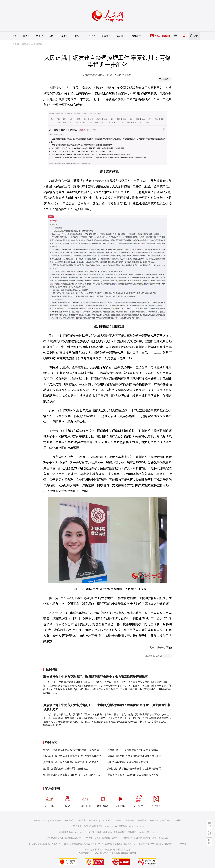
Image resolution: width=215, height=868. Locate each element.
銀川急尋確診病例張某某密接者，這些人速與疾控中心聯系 (74, 775)
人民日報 (49, 801)
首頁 (14, 36)
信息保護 (167, 821)
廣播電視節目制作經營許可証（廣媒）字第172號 (145, 838)
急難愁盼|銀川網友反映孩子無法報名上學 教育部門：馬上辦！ (140, 769)
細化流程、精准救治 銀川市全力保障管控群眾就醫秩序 (72, 756)
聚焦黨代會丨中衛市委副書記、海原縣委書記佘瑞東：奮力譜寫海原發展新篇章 (96, 677)
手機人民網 (85, 801)
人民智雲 (138, 801)
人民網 (16, 44)
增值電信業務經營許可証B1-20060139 (103, 838)
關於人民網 (56, 821)
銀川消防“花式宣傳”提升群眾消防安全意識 (66, 769)
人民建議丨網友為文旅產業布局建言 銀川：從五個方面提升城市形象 (79, 762)
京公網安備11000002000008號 (173, 844)
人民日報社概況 (39, 821)
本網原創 (38, 44)
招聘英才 (81, 821)
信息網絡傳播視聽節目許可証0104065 (46, 844)
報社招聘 (69, 821)
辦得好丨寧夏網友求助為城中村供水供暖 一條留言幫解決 (73, 750)
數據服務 (130, 821)
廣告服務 (93, 821)
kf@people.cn (81, 832)
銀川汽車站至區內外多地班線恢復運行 (128, 762)
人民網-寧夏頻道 (123, 75)
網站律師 (154, 821)
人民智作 (156, 801)
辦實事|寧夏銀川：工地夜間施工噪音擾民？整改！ (134, 775)
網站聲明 (142, 821)
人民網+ (67, 801)
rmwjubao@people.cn (148, 832)
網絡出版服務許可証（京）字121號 (124, 844)
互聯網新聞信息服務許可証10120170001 (65, 838)
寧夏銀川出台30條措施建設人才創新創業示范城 (133, 750)
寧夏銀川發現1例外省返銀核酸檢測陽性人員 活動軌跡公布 (138, 756)
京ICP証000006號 (150, 844)
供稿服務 (118, 821)
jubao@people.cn (137, 826)
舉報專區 (106, 36)
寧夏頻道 (26, 44)
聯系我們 (179, 821)
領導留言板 (103, 801)
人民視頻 (120, 801)
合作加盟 (106, 821)
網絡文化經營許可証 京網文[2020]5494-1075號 (86, 844)
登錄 (196, 36)
